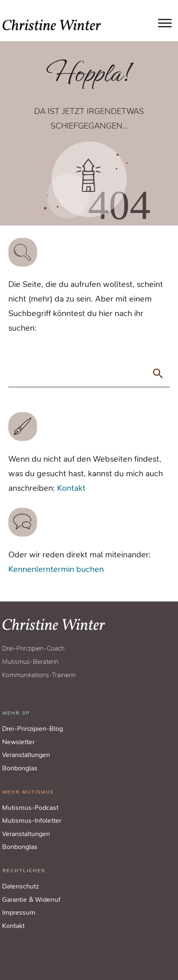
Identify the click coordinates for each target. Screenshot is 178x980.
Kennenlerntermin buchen (56, 569)
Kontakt (71, 488)
